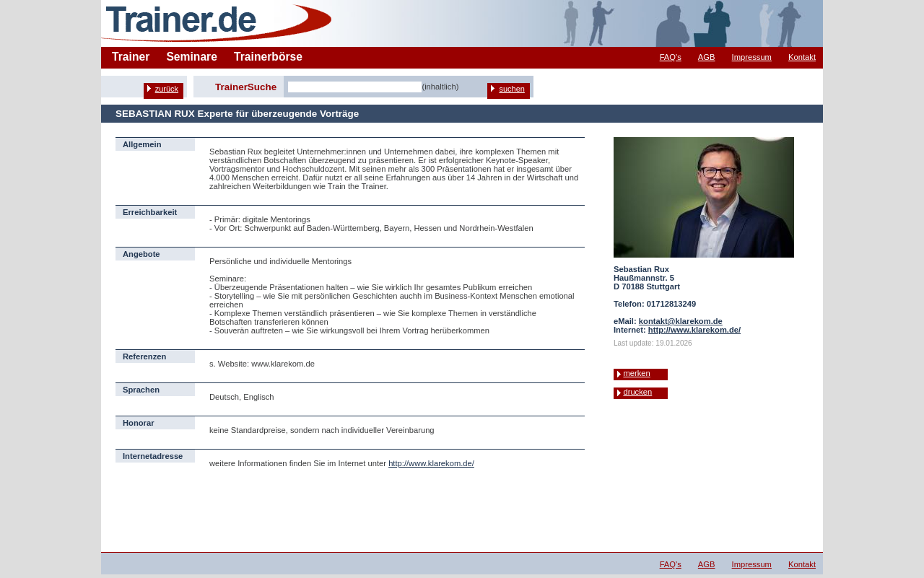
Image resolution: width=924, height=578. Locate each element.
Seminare (192, 57)
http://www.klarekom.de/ (431, 463)
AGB (707, 57)
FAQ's (671, 57)
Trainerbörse (268, 57)
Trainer (131, 57)
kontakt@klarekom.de (681, 321)
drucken (637, 392)
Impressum (752, 57)
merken (636, 373)
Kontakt (802, 57)
